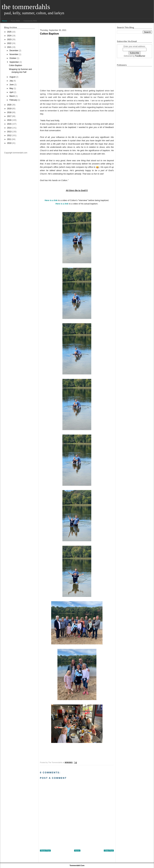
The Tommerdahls (26, 7)
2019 (9, 109)
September (14, 62)
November (14, 54)
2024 (9, 36)
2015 (9, 124)
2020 (9, 105)
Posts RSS (15, 21)
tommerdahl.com (77, 865)
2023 (9, 40)
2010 (9, 143)
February (13, 100)
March (12, 96)
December (14, 51)
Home (5, 21)
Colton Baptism (15, 65)
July (11, 81)
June (12, 85)
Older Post (109, 851)
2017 (9, 116)
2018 (9, 112)
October (13, 58)
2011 (9, 139)
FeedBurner (140, 56)
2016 (9, 120)
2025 (9, 32)
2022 (9, 43)
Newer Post (45, 851)
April (11, 92)
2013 (9, 132)
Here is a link (51, 200)
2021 (9, 47)
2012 (9, 135)
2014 (9, 128)
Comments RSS (30, 21)
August (12, 77)
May (11, 88)
